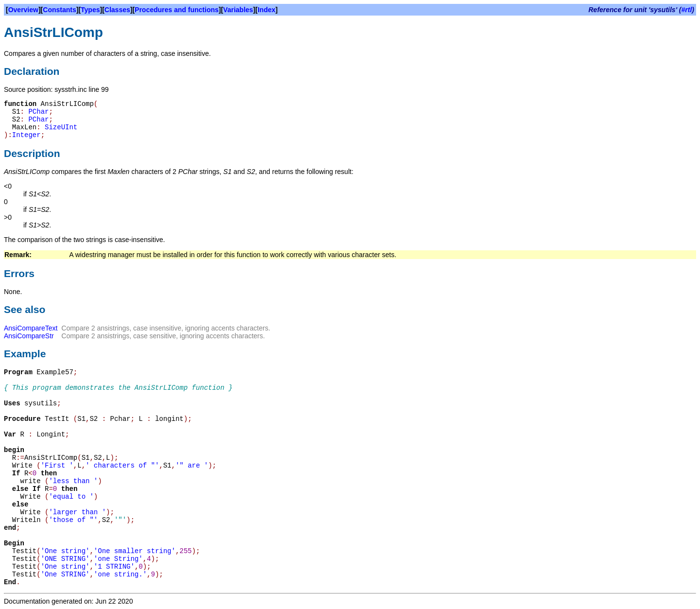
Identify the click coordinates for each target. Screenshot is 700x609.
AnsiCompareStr (29, 336)
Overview (23, 10)
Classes (117, 10)
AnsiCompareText (31, 328)
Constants (59, 10)
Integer (26, 135)
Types (90, 10)
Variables (238, 10)
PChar (38, 112)
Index (267, 10)
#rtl (687, 10)
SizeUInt (61, 127)
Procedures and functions (177, 10)
